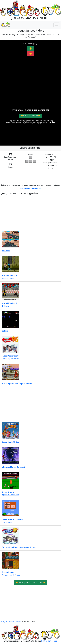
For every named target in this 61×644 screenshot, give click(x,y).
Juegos (4, 621)
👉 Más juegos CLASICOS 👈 (31, 582)
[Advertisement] (30, 74)
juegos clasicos (15, 621)
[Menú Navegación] (57, 25)
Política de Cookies (49, 641)
